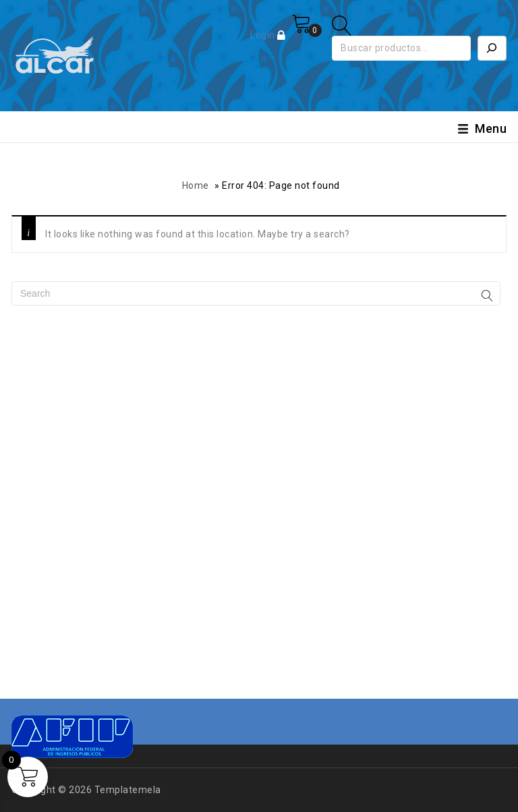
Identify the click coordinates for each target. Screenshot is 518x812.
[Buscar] (492, 48)
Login (264, 35)
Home (196, 185)
